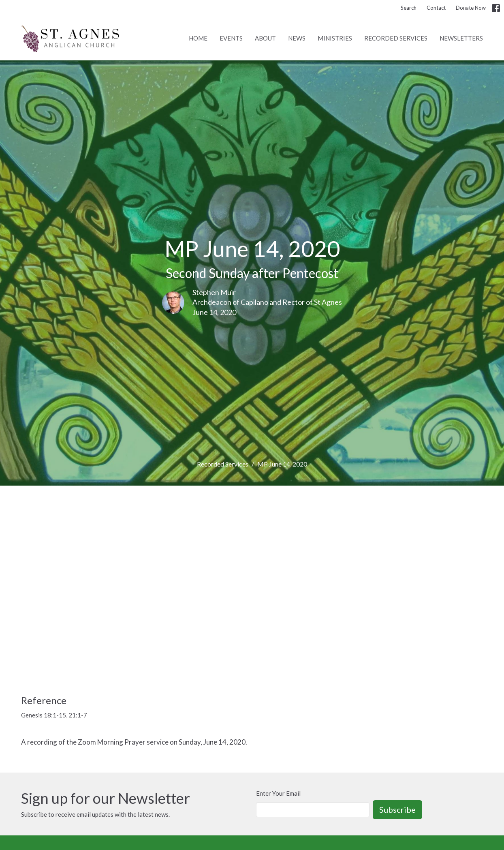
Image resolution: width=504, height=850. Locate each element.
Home (198, 38)
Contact (436, 8)
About (265, 38)
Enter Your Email (278, 793)
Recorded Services (396, 38)
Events (231, 38)
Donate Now (471, 8)
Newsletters (461, 38)
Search (409, 8)
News (297, 38)
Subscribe (397, 809)
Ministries (335, 38)
